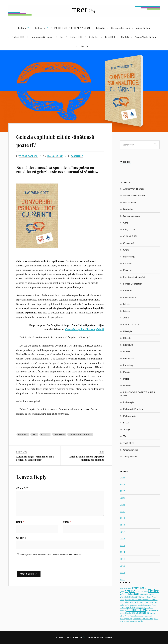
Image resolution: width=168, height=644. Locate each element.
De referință (129, 257)
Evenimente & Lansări (42, 37)
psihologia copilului (80, 434)
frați (35, 434)
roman (138, 588)
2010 (122, 579)
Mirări (127, 351)
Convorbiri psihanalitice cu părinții (84, 329)
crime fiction (137, 619)
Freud (154, 597)
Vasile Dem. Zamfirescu (149, 602)
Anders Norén (104, 637)
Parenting (78, 156)
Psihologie (40, 28)
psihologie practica (132, 602)
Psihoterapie (130, 416)
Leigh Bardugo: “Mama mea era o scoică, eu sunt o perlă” (35, 458)
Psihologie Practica (133, 409)
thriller (139, 597)
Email (67, 522)
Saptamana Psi (149, 605)
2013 (122, 559)
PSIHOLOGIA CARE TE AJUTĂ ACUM (72, 28)
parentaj (126, 621)
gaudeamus (132, 605)
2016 (122, 538)
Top (61, 37)
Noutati (125, 37)
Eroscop (127, 270)
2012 (122, 566)
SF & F (126, 423)
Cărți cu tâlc (129, 229)
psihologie (124, 619)
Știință (127, 429)
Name (20, 522)
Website (21, 538)
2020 (122, 511)
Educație (100, 28)
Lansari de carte (131, 324)
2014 (122, 552)
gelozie (45, 434)
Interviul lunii (130, 297)
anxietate (139, 605)
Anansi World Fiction (145, 37)
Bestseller (94, 37)
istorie (149, 610)
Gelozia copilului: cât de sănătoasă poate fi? (51, 140)
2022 (122, 498)
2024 (122, 484)
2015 (122, 545)
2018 (122, 525)
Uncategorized (131, 450)
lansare (133, 621)
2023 (122, 491)
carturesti (124, 605)
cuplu (130, 619)
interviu (155, 610)
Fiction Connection (133, 284)
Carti (126, 223)
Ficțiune (22, 28)
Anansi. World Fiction (134, 195)
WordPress (76, 637)
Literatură (128, 345)
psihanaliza (148, 618)
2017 (122, 532)
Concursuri (129, 243)
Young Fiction (143, 28)
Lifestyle (84, 46)
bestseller (138, 612)
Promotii (128, 385)
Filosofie (128, 290)
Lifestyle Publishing (128, 597)
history (122, 600)
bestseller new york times (148, 600)
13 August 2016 (56, 156)
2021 (122, 505)
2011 (122, 572)
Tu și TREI (110, 37)
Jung (122, 602)
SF (155, 605)
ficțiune (130, 591)
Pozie (126, 379)
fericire (146, 608)
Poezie (127, 372)
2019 (122, 518)
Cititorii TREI (76, 37)
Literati (127, 338)
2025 (122, 478)
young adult (148, 616)
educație (23, 434)
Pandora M (129, 358)
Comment (23, 488)
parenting (59, 434)
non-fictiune (147, 597)
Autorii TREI (18, 37)
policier (141, 621)
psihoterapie (126, 589)
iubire (122, 616)
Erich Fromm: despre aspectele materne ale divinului (87, 458)
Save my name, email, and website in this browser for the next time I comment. (51, 555)
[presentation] (38, 565)
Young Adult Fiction (131, 600)
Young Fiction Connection (134, 616)
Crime (126, 250)
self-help (144, 591)
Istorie (126, 304)
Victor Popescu (29, 156)
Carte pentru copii (120, 28)
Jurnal (126, 318)
